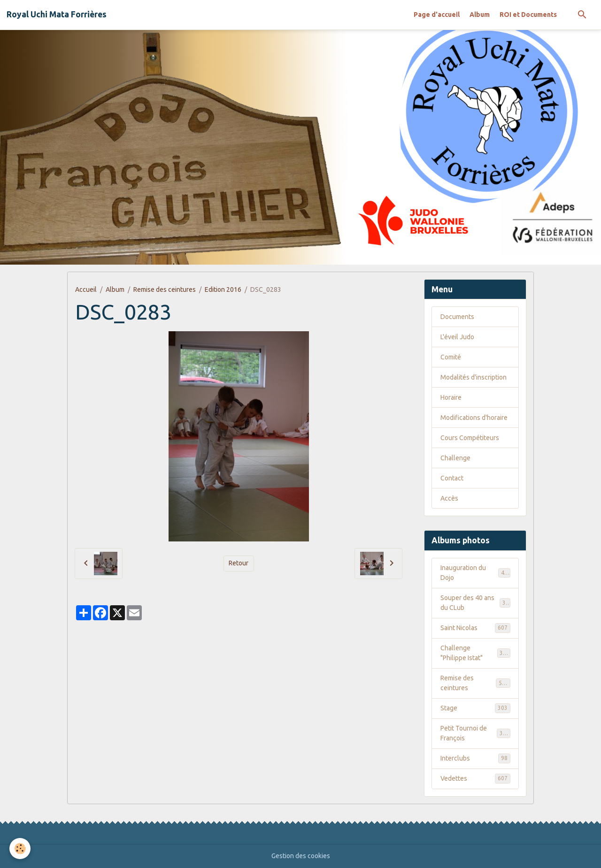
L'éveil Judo (457, 337)
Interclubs (475, 758)
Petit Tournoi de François (475, 733)
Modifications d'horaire (474, 418)
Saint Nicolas (475, 628)
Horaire (451, 397)
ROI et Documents (528, 15)
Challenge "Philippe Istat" (475, 653)
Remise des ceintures (165, 289)
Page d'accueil (437, 15)
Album (480, 15)
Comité (451, 357)
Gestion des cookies (301, 856)
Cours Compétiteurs (470, 438)
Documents (457, 317)
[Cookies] (20, 849)
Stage (475, 708)
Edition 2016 (223, 289)
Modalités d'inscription (474, 377)
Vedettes (475, 778)
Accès (449, 498)
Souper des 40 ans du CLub (475, 603)
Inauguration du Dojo (475, 573)
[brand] (57, 15)
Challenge (455, 458)
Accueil (86, 289)
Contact (452, 478)
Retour (239, 563)
